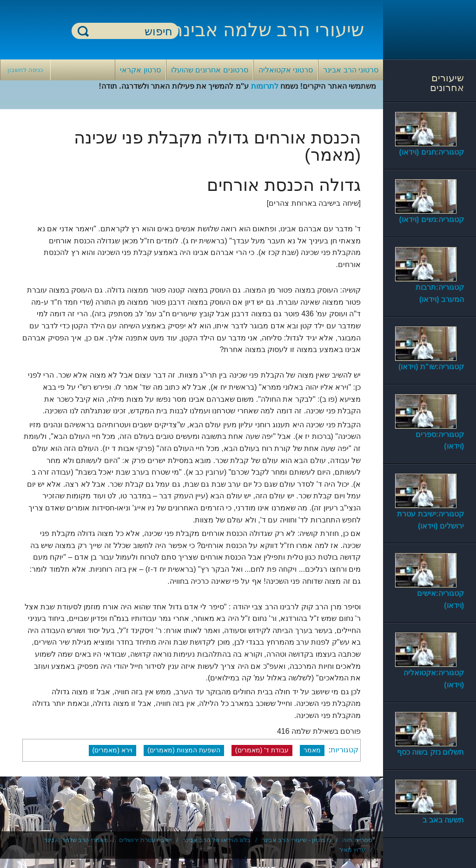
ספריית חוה (357, 840)
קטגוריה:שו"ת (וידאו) (431, 367)
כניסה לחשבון (25, 70)
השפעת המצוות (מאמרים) (184, 750)
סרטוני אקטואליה (286, 70)
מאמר (312, 750)
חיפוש (83, 31)
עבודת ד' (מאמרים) (262, 750)
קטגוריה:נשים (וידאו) (432, 219)
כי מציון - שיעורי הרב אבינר (297, 840)
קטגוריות (344, 750)
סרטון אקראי (140, 70)
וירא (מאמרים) (113, 750)
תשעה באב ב (443, 820)
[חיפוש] (131, 31)
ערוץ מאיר (352, 850)
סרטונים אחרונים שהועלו (210, 70)
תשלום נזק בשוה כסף (430, 752)
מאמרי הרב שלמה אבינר (76, 840)
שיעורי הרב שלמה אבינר (268, 30)
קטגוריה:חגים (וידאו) (432, 152)
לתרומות (265, 86)
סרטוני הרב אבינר (351, 70)
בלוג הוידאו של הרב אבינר (217, 840)
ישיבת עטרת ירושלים (145, 840)
